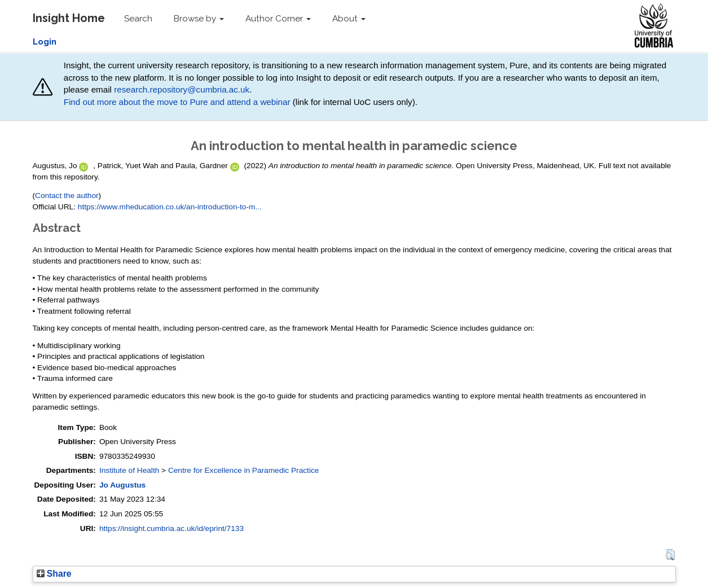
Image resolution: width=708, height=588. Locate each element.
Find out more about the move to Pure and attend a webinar (177, 102)
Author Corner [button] (278, 19)
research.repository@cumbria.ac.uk (182, 89)
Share (54, 574)
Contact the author (67, 196)
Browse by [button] (199, 19)
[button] (670, 555)
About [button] (349, 19)
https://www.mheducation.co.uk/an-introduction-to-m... (170, 207)
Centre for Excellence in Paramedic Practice (243, 470)
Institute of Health (129, 470)
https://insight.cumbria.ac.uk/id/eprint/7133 (171, 528)
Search (138, 19)
